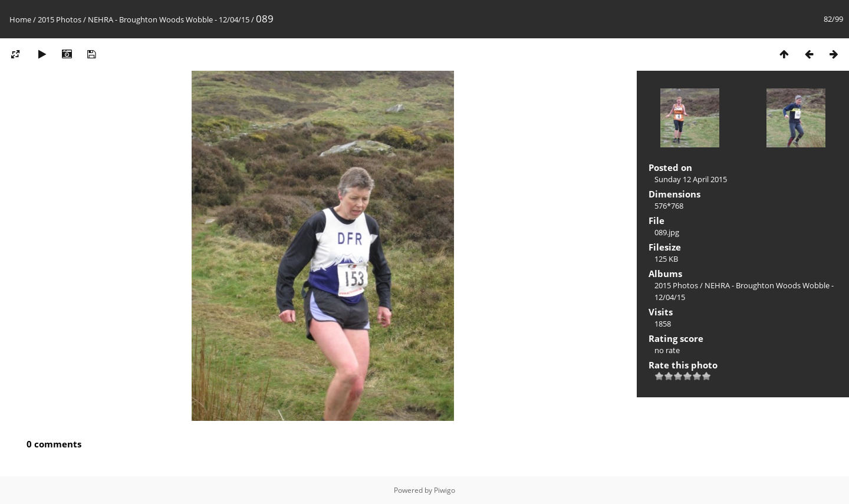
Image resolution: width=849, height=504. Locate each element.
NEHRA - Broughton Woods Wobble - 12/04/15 (169, 19)
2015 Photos (60, 19)
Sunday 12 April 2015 (691, 179)
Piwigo (445, 490)
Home (20, 19)
